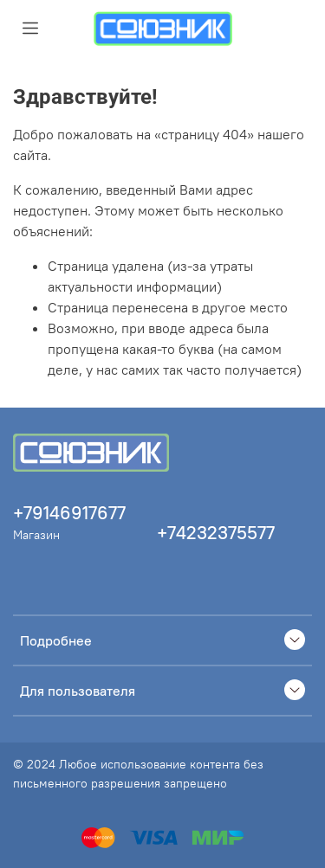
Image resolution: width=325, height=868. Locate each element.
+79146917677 (69, 513)
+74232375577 (216, 533)
